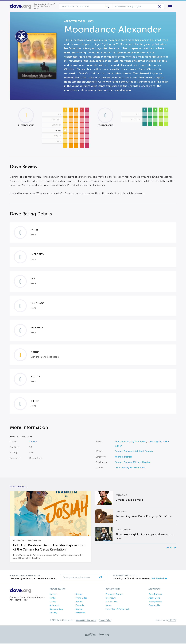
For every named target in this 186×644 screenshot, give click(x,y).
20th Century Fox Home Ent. (130, 468)
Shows (79, 595)
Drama (33, 442)
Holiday (53, 613)
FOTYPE (172, 621)
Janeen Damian (123, 463)
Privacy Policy (155, 602)
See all (171, 548)
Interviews (111, 598)
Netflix (53, 598)
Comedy (80, 606)
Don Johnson (122, 442)
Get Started (159, 579)
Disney (53, 602)
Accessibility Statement (86, 621)
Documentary (56, 609)
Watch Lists (111, 602)
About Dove (154, 598)
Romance (80, 613)
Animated (54, 606)
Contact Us (154, 606)
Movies (53, 595)
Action (79, 602)
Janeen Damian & (125, 452)
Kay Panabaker (138, 442)
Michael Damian (144, 452)
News (108, 606)
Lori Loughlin (154, 442)
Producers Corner (114, 595)
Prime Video (81, 598)
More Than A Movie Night (118, 609)
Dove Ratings (155, 595)
